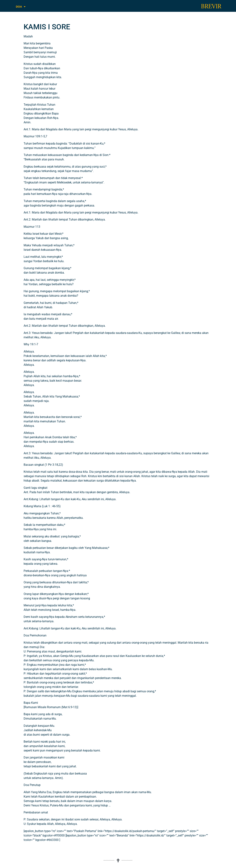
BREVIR (211, 6)
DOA (21, 7)
